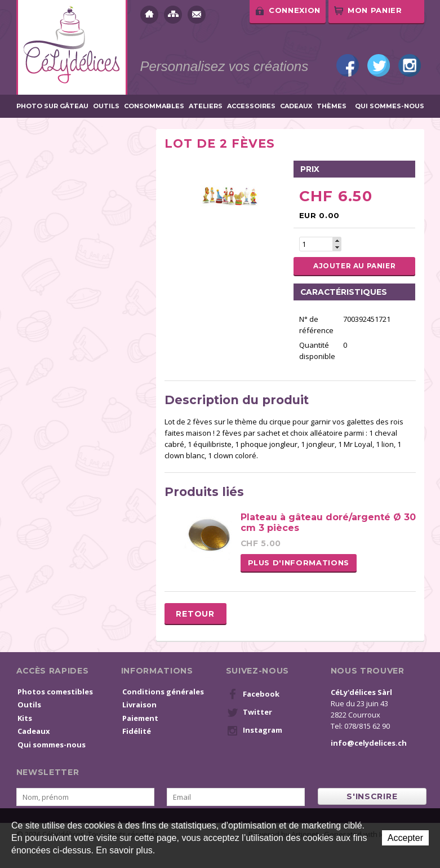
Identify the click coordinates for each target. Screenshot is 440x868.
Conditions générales (163, 692)
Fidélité (137, 731)
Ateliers (206, 106)
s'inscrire (372, 796)
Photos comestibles (55, 692)
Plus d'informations (299, 563)
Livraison (139, 705)
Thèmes (332, 106)
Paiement (140, 718)
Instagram (410, 65)
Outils (106, 106)
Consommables (154, 106)
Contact (197, 15)
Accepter (405, 838)
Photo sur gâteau (52, 106)
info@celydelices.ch (369, 743)
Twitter (379, 65)
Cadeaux (296, 106)
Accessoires (251, 106)
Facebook (348, 65)
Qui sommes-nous (390, 106)
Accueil (149, 15)
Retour (195, 614)
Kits (25, 718)
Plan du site (173, 15)
